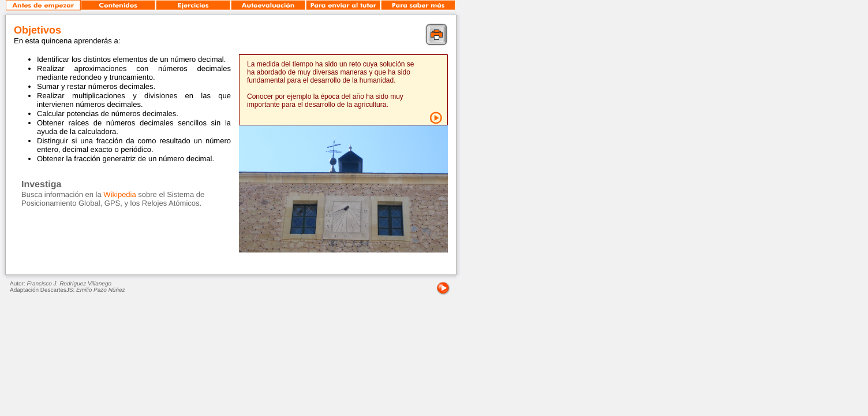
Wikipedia (119, 194)
